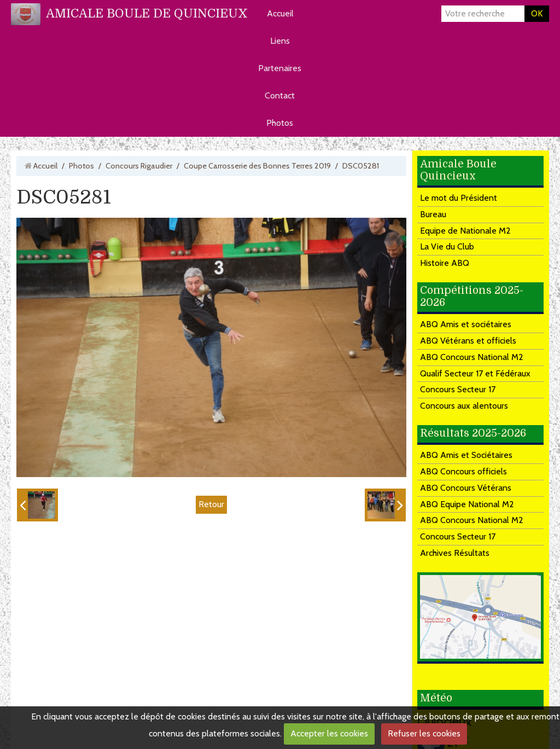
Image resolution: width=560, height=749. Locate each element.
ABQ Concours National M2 (472, 357)
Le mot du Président (459, 198)
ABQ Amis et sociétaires (466, 324)
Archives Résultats (455, 553)
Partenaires (280, 68)
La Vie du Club (447, 246)
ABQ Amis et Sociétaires (466, 455)
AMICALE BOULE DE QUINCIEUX (147, 13)
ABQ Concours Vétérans (466, 488)
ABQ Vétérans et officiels (468, 341)
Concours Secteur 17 (458, 389)
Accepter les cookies (329, 733)
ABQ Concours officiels (463, 471)
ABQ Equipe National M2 (467, 504)
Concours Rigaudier (139, 166)
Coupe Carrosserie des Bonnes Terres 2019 (257, 166)
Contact (280, 95)
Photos (280, 123)
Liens (280, 41)
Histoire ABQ (445, 263)
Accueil (280, 13)
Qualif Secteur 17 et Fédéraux (475, 373)
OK (537, 13)
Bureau (433, 214)
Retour (211, 504)
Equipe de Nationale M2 (465, 231)
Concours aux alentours (464, 406)
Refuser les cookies (424, 733)
